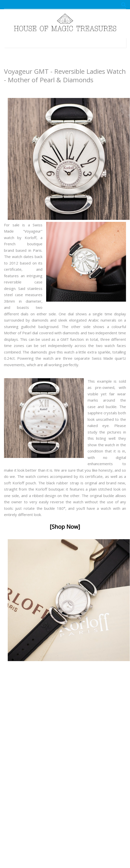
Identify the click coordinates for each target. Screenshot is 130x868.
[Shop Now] (65, 527)
